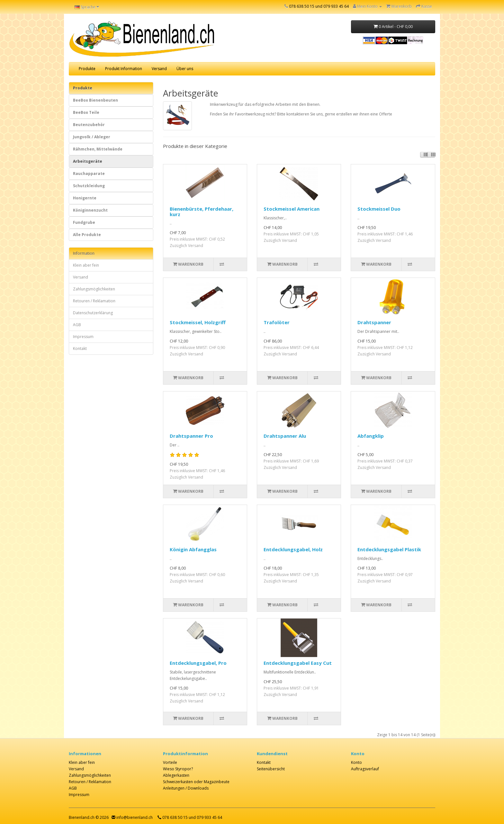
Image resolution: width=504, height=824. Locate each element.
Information (84, 253)
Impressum (83, 337)
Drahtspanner (374, 322)
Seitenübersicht (271, 769)
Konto (356, 762)
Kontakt (80, 348)
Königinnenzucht (90, 210)
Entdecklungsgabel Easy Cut (298, 663)
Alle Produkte (87, 235)
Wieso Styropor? (178, 769)
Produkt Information (124, 69)
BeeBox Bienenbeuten (95, 100)
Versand (159, 69)
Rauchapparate (89, 174)
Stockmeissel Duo (379, 209)
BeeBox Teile (86, 112)
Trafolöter (277, 322)
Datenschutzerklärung (93, 313)
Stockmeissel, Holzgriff (198, 322)
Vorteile (170, 762)
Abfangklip (371, 436)
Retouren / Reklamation (94, 301)
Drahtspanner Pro (191, 436)
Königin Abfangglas (193, 549)
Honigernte (85, 198)
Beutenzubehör (89, 125)
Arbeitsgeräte (88, 161)
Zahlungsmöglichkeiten (94, 289)
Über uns (185, 69)
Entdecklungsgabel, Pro (198, 663)
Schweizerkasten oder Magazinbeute (196, 782)
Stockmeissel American (292, 209)
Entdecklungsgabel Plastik (389, 549)
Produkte (87, 69)
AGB (77, 325)
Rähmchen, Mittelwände (98, 149)
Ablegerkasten (176, 775)
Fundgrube (84, 222)
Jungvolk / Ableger (92, 137)
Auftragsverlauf (365, 769)
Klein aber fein (86, 265)
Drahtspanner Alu (285, 436)
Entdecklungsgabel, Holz (293, 549)
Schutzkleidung (89, 186)
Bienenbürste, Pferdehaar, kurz (202, 211)
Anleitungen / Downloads (186, 788)
